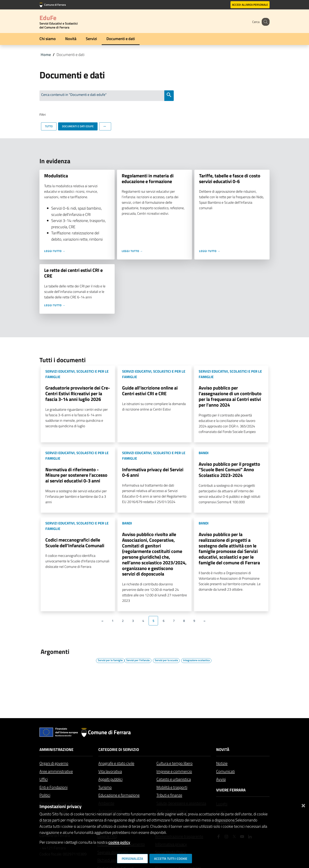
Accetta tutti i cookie (171, 859)
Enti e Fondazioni (53, 787)
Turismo (105, 787)
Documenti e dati (121, 39)
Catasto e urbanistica (174, 779)
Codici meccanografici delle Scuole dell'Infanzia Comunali (75, 543)
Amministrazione (56, 749)
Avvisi (221, 779)
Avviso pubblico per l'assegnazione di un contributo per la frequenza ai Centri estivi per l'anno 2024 (230, 396)
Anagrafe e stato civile (116, 763)
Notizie (222, 763)
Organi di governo (54, 763)
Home (46, 55)
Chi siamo (48, 39)
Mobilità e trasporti (172, 787)
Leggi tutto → (55, 251)
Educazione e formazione (119, 795)
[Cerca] (265, 22)
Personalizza (132, 859)
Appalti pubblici (110, 779)
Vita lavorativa (110, 771)
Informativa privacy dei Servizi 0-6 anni (153, 472)
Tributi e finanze (169, 795)
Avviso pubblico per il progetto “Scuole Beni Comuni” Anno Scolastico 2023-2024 (229, 470)
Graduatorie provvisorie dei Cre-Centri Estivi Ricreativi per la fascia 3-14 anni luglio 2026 (78, 393)
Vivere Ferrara (231, 790)
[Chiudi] (303, 805)
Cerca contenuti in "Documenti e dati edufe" (74, 95)
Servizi (91, 39)
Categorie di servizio (119, 749)
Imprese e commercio (174, 771)
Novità (71, 39)
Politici (45, 795)
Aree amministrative (56, 771)
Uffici (44, 779)
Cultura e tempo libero (175, 763)
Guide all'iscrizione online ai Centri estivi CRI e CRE (150, 391)
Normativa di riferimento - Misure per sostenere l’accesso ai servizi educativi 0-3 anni (76, 475)
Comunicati (225, 771)
